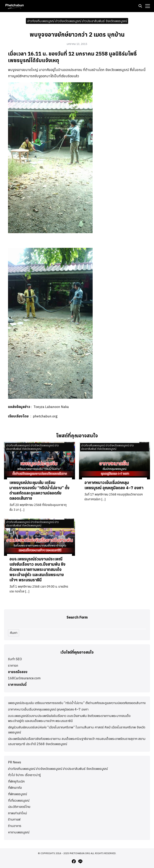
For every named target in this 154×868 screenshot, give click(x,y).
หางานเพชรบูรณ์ (19, 832)
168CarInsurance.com (24, 678)
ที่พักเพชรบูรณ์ (17, 794)
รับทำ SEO (15, 659)
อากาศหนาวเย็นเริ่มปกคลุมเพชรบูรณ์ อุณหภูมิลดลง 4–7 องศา (114, 485)
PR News (15, 762)
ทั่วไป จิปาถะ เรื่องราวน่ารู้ (24, 775)
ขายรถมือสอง (18, 672)
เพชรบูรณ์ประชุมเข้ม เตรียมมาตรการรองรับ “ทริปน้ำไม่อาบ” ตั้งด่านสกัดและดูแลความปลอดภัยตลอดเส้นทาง (39, 490)
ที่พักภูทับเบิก (16, 781)
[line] (80, 861)
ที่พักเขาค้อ (15, 788)
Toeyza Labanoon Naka (51, 407)
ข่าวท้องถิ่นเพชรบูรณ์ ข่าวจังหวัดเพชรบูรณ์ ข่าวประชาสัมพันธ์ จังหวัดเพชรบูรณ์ (77, 21)
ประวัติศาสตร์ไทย (19, 807)
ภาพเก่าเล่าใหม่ (17, 813)
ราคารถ (13, 665)
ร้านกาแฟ (14, 819)
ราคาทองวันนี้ (17, 685)
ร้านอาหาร (15, 826)
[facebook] (74, 861)
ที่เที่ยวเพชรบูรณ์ (19, 800)
